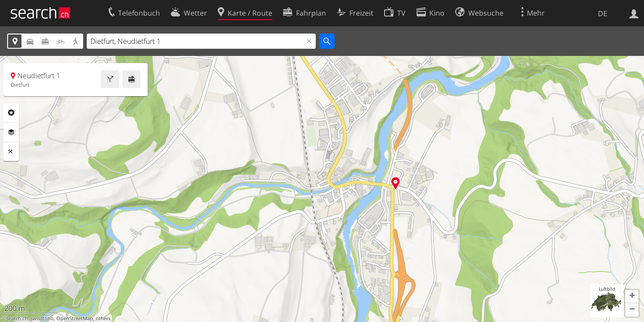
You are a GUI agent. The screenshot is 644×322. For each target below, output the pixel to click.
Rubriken (11, 113)
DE (603, 13)
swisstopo (42, 318)
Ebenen (11, 132)
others (103, 318)
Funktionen (11, 152)
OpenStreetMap (75, 318)
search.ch (17, 318)
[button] (632, 297)
